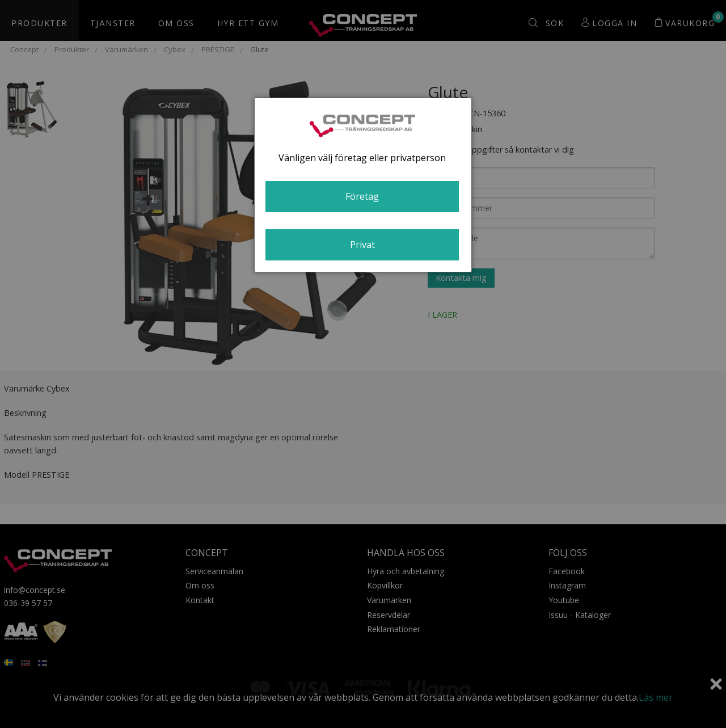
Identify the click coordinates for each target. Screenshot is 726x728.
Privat (362, 245)
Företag (362, 196)
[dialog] (363, 185)
